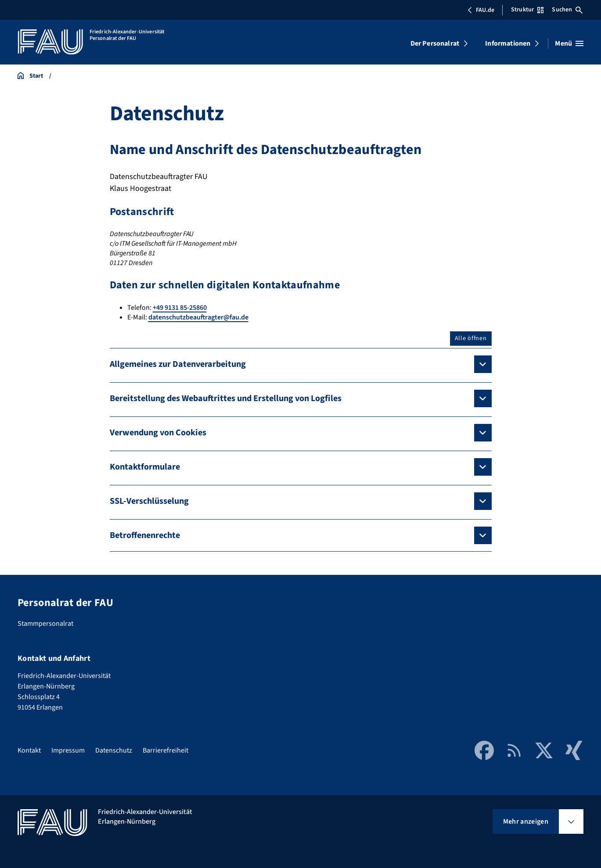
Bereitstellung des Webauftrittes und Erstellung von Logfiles (226, 398)
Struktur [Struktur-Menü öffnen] (527, 10)
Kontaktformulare (145, 467)
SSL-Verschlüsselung (149, 501)
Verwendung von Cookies (158, 433)
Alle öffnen (471, 338)
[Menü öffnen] (569, 43)
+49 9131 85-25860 (180, 308)
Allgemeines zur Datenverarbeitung (178, 364)
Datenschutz (114, 750)
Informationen (508, 43)
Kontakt (29, 750)
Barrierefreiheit (166, 750)
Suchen (567, 10)
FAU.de (481, 10)
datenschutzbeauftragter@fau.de (198, 317)
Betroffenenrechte (145, 535)
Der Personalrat (435, 43)
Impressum (68, 750)
